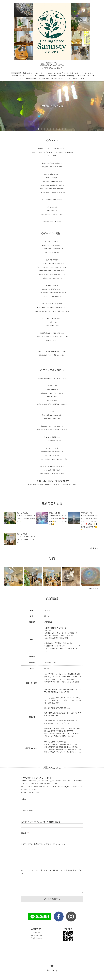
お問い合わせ (51, 76)
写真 (82, 78)
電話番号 (25, 833)
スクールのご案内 (87, 73)
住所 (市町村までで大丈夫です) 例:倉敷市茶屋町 (40, 822)
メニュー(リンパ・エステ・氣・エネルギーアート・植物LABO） (57, 73)
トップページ (16, 73)
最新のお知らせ (28, 73)
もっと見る (93, 548)
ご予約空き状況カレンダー (18, 76)
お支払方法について (58, 78)
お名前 (24, 799)
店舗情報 (42, 76)
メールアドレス (28, 810)
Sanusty (52, 970)
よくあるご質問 (44, 78)
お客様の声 (61, 76)
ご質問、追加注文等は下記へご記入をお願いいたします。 (44, 844)
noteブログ (33, 76)
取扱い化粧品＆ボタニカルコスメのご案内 (81, 76)
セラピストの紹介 (73, 78)
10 (65, 129)
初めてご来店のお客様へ (29, 78)
